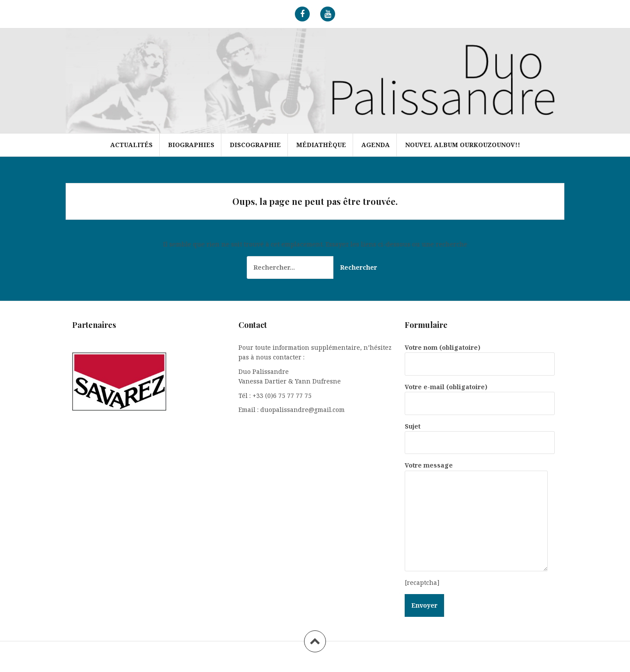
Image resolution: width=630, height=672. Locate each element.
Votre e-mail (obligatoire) (480, 395)
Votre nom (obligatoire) (480, 355)
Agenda (376, 145)
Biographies (191, 145)
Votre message (476, 470)
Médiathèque (321, 145)
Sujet (480, 434)
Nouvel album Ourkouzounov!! (463, 145)
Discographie (255, 145)
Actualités (131, 145)
